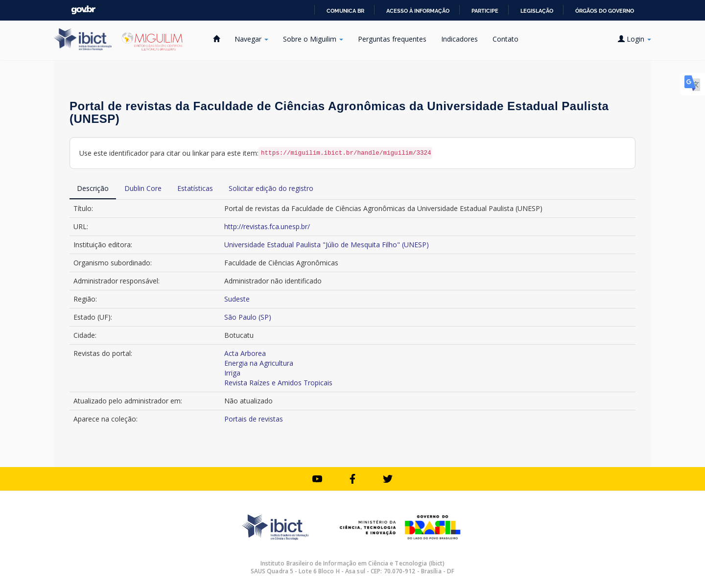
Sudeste (237, 299)
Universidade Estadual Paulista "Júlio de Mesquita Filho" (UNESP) (327, 245)
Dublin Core (143, 188)
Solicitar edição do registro (271, 188)
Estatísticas (195, 188)
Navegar (251, 39)
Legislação (537, 11)
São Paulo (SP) (248, 317)
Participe (485, 11)
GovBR (83, 10)
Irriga (232, 373)
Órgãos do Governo (605, 11)
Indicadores (459, 39)
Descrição (93, 188)
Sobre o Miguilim (313, 39)
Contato (505, 39)
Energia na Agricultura (259, 363)
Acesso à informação (418, 11)
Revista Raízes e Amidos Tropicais (278, 383)
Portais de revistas (254, 419)
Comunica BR (345, 11)
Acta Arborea (245, 353)
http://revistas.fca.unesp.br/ (267, 226)
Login (634, 39)
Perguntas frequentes (392, 39)
